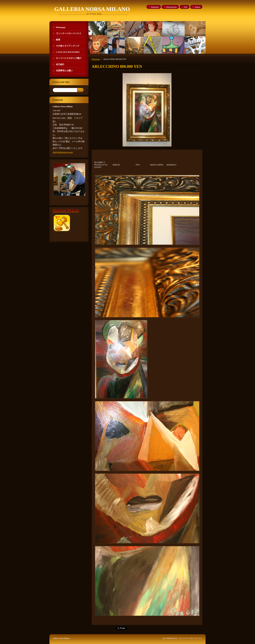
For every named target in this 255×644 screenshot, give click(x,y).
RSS (186, 7)
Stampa (198, 7)
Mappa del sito (171, 7)
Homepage (96, 59)
